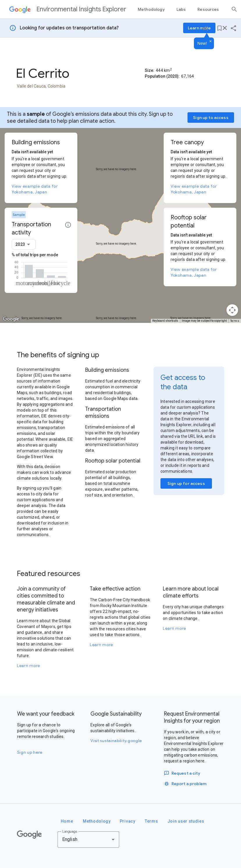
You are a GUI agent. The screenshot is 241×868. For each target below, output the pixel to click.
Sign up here (30, 752)
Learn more (28, 666)
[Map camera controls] (232, 310)
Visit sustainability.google (116, 741)
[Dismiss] (210, 42)
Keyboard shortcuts (165, 321)
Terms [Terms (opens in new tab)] (235, 321)
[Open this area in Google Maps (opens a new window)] (11, 319)
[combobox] (24, 244)
